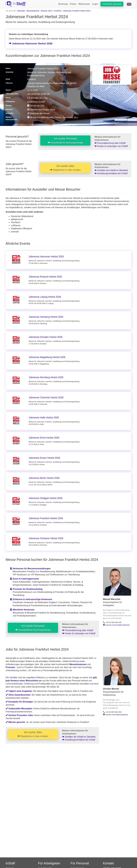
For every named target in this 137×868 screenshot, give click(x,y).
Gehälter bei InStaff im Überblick (111, 170)
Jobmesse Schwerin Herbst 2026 (46, 538)
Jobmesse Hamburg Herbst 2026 (46, 317)
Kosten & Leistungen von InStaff (111, 146)
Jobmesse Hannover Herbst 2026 (31, 43)
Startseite (21, 11)
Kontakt (108, 863)
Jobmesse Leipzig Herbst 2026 (45, 297)
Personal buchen (112, 4)
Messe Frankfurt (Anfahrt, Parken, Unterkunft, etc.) (53, 117)
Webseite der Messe (38, 113)
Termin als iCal (36, 106)
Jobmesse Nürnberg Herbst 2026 (46, 377)
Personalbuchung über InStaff (110, 143)
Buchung (63, 4)
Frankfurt (58, 11)
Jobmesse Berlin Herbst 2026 (44, 478)
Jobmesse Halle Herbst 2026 (44, 418)
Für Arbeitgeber (49, 863)
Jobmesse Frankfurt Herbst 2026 (46, 518)
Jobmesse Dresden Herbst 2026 (45, 337)
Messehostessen (78, 664)
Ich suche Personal (65, 140)
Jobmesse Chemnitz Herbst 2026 (46, 398)
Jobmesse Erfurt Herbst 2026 (44, 438)
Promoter (10, 667)
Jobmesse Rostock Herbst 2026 (45, 277)
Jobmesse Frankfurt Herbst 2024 (77, 11)
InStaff (10, 863)
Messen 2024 (47, 11)
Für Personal (80, 863)
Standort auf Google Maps (41, 110)
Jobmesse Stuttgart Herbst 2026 (45, 498)
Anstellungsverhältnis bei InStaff (111, 173)
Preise (73, 4)
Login (95, 4)
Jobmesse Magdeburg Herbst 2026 (47, 357)
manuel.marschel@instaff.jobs (117, 625)
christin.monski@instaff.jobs (117, 715)
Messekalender (33, 11)
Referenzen (84, 4)
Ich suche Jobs (65, 168)
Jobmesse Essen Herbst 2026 (44, 458)
